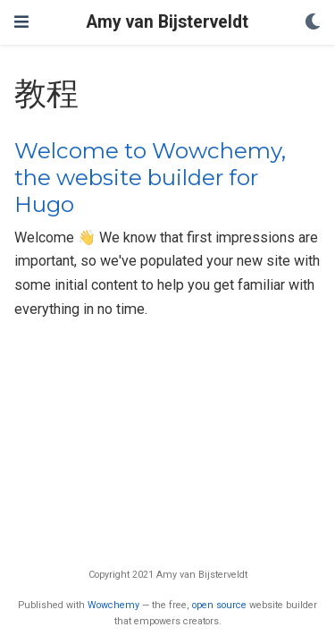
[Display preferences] (313, 23)
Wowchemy (113, 605)
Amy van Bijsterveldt (167, 22)
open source (219, 605)
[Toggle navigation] (21, 22)
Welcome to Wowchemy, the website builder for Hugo (150, 178)
